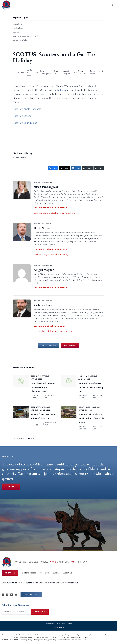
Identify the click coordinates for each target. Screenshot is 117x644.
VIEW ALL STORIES (23, 439)
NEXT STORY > (70, 345)
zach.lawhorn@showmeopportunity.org (54, 331)
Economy (17, 32)
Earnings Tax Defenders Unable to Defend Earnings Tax (91, 387)
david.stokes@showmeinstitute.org (51, 254)
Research (44, 573)
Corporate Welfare (21, 40)
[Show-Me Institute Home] (6, 5)
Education (17, 24)
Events (56, 573)
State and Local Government (25, 36)
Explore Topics (29, 573)
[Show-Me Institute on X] (7, 595)
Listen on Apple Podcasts (27, 109)
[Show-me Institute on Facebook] (3, 595)
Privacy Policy (59, 627)
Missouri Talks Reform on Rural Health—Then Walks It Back (91, 418)
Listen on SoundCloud (25, 123)
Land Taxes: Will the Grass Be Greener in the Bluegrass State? (43, 387)
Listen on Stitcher (23, 116)
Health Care (18, 28)
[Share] (53, 168)
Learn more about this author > (50, 208)
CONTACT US (31, 595)
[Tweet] (65, 168)
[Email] (87, 168)
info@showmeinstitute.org (79, 637)
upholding (60, 90)
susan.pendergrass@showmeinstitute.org (54, 213)
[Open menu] (113, 5)
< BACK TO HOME (48, 345)
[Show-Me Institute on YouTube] (16, 595)
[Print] (99, 168)
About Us (68, 573)
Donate (11, 487)
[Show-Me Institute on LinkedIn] (12, 595)
